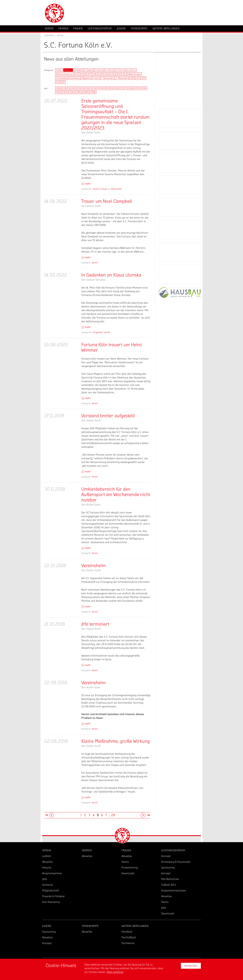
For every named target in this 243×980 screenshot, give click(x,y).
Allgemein (86, 78)
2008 (93, 92)
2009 (86, 92)
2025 (66, 88)
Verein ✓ (68, 70)
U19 (83, 74)
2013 (58, 92)
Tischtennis (74, 78)
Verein (96, 189)
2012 (65, 92)
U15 (101, 74)
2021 (95, 88)
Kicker (59, 70)
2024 (73, 88)
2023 (81, 88)
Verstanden (191, 966)
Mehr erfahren (115, 972)
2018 (117, 88)
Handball (78, 70)
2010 (78, 92)
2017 (123, 88)
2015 (137, 88)
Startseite (49, 35)
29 (113, 815)
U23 (77, 74)
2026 (59, 88)
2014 (144, 88)
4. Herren (131, 70)
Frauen (96, 78)
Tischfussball (62, 78)
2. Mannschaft (122, 78)
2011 (72, 92)
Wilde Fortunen (134, 74)
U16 (95, 74)
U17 (89, 74)
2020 (102, 88)
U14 (107, 74)
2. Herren (110, 70)
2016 (130, 88)
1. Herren (99, 70)
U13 (113, 74)
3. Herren (120, 70)
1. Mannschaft (107, 78)
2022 (88, 88)
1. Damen (89, 70)
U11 (124, 74)
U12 (118, 74)
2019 (110, 88)
